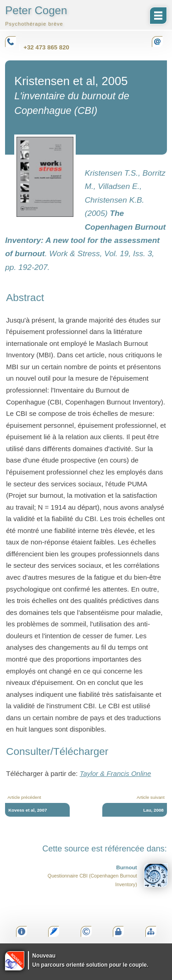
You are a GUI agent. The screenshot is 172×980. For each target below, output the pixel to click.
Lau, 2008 (153, 810)
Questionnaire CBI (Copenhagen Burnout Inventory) (108, 875)
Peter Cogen (36, 15)
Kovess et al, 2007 (28, 810)
